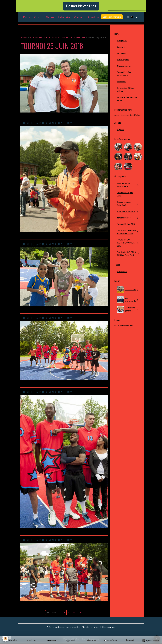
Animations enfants (128, 215)
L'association (128, 297)
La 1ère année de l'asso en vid (127, 101)
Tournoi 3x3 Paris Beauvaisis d (125, 76)
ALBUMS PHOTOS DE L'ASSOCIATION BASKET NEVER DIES (58, 39)
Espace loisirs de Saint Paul (128, 207)
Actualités (93, 19)
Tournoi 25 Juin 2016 (128, 229)
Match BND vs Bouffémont (128, 188)
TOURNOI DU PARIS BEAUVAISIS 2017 (128, 239)
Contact (79, 19)
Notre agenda (123, 61)
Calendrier (64, 19)
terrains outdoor (128, 221)
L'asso (26, 19)
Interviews (122, 84)
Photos (50, 19)
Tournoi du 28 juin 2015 (128, 197)
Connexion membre (112, 18)
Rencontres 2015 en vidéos (126, 92)
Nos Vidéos (122, 279)
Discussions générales (128, 317)
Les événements (128, 307)
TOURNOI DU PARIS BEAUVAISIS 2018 (128, 250)
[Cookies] (6, 639)
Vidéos (38, 19)
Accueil (24, 39)
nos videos (122, 55)
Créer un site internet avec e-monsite (63, 629)
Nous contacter (124, 68)
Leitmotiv (122, 49)
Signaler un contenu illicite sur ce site (99, 629)
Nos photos (123, 42)
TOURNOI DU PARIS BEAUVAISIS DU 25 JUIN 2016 (51, 124)
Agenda (121, 132)
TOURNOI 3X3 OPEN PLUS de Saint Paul (128, 261)
